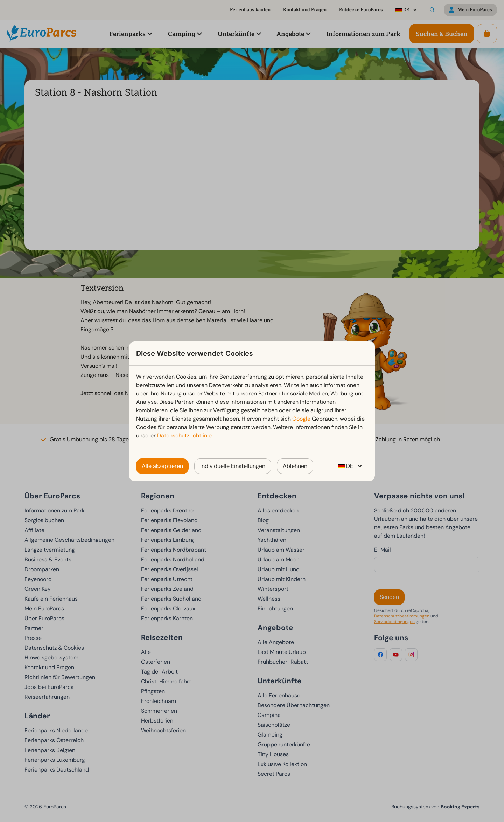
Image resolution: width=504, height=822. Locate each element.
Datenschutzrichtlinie (184, 436)
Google (301, 419)
